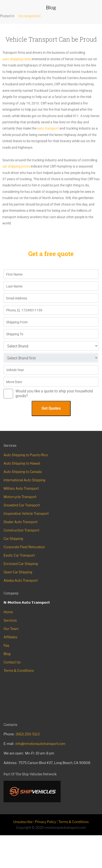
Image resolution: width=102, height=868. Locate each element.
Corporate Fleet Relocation (24, 547)
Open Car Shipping (18, 572)
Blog (7, 654)
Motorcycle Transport (20, 497)
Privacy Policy (46, 822)
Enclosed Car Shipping (21, 564)
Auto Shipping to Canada (23, 472)
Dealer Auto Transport (21, 522)
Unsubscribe (23, 822)
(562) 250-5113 (28, 734)
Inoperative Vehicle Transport (26, 513)
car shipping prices (16, 166)
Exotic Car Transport (19, 555)
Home (8, 612)
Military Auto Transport (21, 488)
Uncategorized (29, 16)
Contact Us (12, 662)
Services (10, 620)
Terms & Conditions (19, 670)
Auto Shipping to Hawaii (22, 463)
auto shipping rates (17, 59)
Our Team (11, 629)
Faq (6, 645)
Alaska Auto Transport (21, 580)
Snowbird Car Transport (22, 505)
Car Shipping (13, 539)
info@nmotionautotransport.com (41, 744)
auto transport (48, 128)
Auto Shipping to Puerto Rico (26, 455)
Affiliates (10, 637)
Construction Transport (21, 530)
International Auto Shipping (24, 480)
